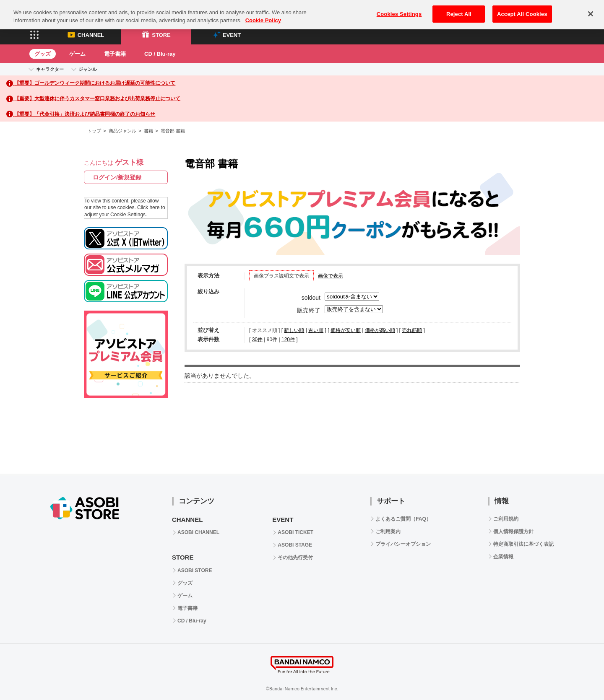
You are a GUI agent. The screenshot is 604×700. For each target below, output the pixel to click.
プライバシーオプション (403, 544)
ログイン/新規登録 (117, 177)
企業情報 (503, 557)
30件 (257, 340)
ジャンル (88, 69)
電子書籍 (115, 54)
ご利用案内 (388, 531)
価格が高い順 (380, 330)
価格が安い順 (346, 330)
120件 (288, 340)
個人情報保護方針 (513, 531)
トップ (94, 131)
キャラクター (50, 69)
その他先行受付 (295, 557)
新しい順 (294, 330)
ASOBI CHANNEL (198, 532)
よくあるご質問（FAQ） (403, 519)
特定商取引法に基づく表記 (523, 544)
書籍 (148, 131)
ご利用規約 (506, 519)
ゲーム (77, 54)
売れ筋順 (412, 330)
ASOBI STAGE (295, 545)
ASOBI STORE (195, 570)
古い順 (316, 330)
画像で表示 (331, 276)
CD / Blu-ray (160, 54)
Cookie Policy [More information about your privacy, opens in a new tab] (263, 14)
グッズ (43, 54)
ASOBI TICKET (295, 532)
